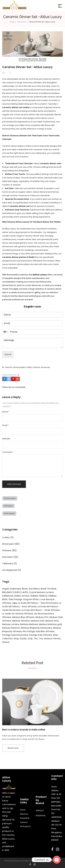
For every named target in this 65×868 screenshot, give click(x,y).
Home (12, 22)
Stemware (9, 513)
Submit (8, 354)
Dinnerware (10, 498)
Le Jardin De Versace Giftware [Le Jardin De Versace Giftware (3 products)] (18, 614)
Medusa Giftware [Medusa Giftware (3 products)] (21, 621)
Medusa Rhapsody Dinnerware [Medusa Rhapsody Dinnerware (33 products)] (36, 628)
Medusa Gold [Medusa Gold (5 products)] (37, 621)
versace (24, 822)
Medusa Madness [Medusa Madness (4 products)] (29, 624)
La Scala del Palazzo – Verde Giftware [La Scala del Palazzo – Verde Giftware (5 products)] (41, 610)
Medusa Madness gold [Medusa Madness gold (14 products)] (50, 624)
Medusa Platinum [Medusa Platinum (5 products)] (11, 628)
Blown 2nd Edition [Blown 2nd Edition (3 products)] (31, 589)
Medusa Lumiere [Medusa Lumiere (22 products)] (11, 624)
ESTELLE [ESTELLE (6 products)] (26, 596)
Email (5, 425)
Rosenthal (25, 818)
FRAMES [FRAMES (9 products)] (34, 596)
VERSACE (40, 811)
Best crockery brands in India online (24, 730)
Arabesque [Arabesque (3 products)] (16, 589)
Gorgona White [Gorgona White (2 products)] (31, 599)
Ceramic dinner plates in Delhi (18, 367)
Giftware (8, 506)
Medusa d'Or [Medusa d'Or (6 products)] (42, 617)
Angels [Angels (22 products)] (6, 589)
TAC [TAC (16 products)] (36, 639)
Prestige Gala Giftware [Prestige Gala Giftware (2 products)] (40, 635)
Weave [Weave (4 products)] (6, 642)
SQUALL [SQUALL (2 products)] (23, 639)
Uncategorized (10, 570)
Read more (13, 748)
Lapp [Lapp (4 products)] (14, 603)
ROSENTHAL (41, 816)
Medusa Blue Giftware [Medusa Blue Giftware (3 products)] (23, 617)
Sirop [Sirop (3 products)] (16, 639)
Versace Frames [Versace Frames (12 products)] (52, 639)
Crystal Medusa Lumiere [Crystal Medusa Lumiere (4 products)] (41, 592)
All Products (25, 826)
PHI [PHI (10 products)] (24, 631)
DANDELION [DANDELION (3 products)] (8, 596)
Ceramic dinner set (41, 367)
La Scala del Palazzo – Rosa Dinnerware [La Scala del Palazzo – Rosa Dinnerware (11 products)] (38, 603)
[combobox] (6, 332)
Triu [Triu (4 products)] (41, 639)
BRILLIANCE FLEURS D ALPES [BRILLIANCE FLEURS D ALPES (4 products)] (15, 592)
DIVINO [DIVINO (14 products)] (18, 596)
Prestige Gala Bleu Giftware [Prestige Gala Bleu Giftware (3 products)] (41, 631)
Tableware (8, 563)
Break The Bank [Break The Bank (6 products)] (49, 589)
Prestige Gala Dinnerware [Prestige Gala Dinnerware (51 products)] (15, 635)
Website (6, 439)
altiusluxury (22, 22)
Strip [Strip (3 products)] (30, 639)
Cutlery (6, 537)
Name (6, 412)
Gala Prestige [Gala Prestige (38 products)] (15, 599)
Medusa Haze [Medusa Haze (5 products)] (52, 621)
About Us (24, 814)
